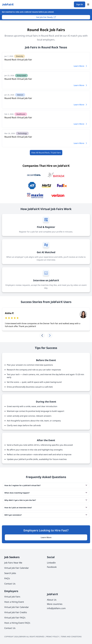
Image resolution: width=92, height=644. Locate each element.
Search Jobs (10, 573)
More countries (55, 604)
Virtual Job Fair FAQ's (15, 618)
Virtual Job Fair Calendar (17, 568)
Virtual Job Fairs (12, 597)
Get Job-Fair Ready (46, 17)
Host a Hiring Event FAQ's (17, 623)
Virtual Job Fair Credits (16, 612)
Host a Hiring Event (14, 602)
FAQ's (7, 578)
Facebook (52, 567)
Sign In (80, 4)
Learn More (81, 66)
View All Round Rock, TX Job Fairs (46, 153)
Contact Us (10, 584)
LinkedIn (51, 563)
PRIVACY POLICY (53, 637)
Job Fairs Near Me (13, 563)
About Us (52, 600)
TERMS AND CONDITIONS (71, 637)
